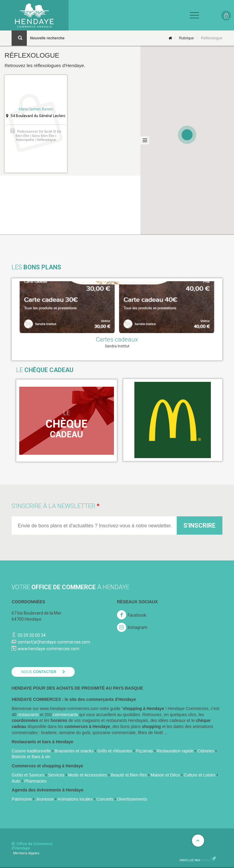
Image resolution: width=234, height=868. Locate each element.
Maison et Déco (165, 775)
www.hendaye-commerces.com (48, 649)
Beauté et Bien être (129, 775)
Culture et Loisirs (200, 775)
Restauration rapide (175, 751)
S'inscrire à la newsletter (53, 506)
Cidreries (206, 751)
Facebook (137, 615)
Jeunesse (45, 799)
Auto (16, 781)
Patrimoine (22, 799)
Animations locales (75, 799)
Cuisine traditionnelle (31, 751)
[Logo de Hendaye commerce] (34, 15)
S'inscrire (199, 525)
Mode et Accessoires (87, 775)
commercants (65, 715)
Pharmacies (35, 781)
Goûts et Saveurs (28, 775)
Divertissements (132, 799)
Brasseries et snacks (74, 751)
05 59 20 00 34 (32, 635)
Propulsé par (198, 860)
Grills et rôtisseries (115, 751)
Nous (39, 672)
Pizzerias (144, 751)
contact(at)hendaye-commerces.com (54, 642)
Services (56, 775)
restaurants (28, 715)
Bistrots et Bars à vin (31, 757)
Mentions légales (26, 853)
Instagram (132, 627)
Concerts (105, 799)
